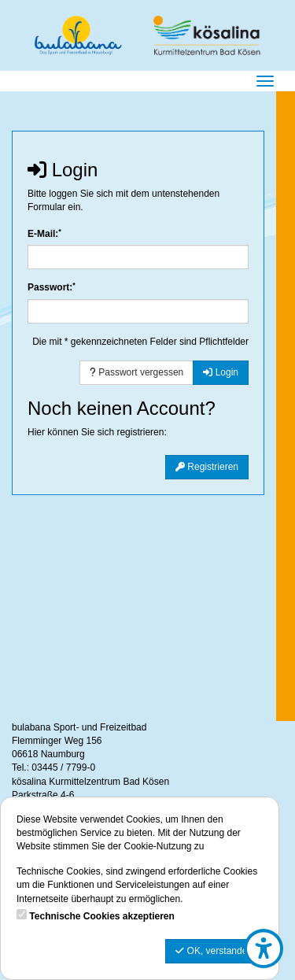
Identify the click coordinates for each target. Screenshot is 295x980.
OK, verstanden (214, 951)
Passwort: (52, 287)
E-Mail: (44, 233)
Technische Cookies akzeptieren (102, 916)
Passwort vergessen (136, 372)
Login (221, 372)
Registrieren (207, 467)
